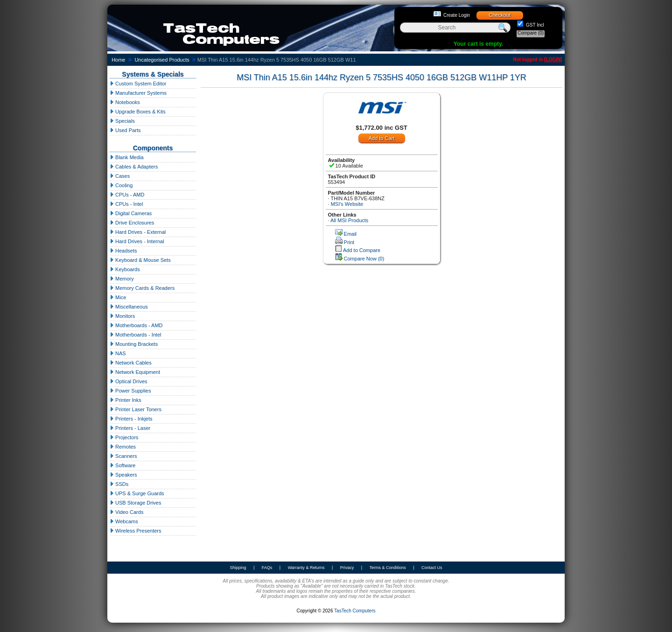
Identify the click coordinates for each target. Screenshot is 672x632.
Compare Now (364, 259)
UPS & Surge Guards (137, 493)
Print (349, 242)
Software (122, 465)
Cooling (121, 185)
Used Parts (125, 130)
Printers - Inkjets (131, 419)
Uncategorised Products (162, 60)
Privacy (347, 568)
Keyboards (125, 269)
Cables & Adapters (134, 167)
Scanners (123, 456)
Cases (120, 176)
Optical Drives (129, 381)
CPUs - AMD (127, 195)
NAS (118, 353)
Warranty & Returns (306, 568)
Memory (122, 279)
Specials (122, 121)
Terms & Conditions (388, 568)
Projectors (124, 437)
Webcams (124, 521)
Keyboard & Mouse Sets (140, 260)
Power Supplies (130, 391)
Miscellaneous (129, 307)
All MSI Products (349, 220)
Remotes (123, 447)
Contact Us (432, 568)
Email (350, 234)
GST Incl (534, 25)
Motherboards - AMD (136, 325)
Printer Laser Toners (136, 409)
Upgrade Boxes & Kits (138, 112)
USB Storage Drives (135, 503)
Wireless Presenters (135, 531)
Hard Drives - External (138, 232)
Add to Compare (362, 250)
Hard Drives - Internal (137, 241)
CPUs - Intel (126, 204)
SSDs (119, 484)
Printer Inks (126, 400)
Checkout (499, 15)
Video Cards (126, 512)
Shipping (238, 568)
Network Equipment (135, 372)
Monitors (122, 316)
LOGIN (553, 60)
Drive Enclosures (132, 223)
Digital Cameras (131, 213)
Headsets (123, 251)
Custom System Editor (138, 84)
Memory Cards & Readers (142, 288)
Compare (531, 33)
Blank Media (127, 157)
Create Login (457, 15)
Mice (118, 297)
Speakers (123, 475)
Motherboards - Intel (136, 335)
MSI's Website (347, 204)
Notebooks (125, 102)
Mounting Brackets (134, 344)
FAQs (267, 568)
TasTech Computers (355, 611)
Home (118, 60)
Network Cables (131, 363)
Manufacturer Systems (138, 93)
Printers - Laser (130, 428)
